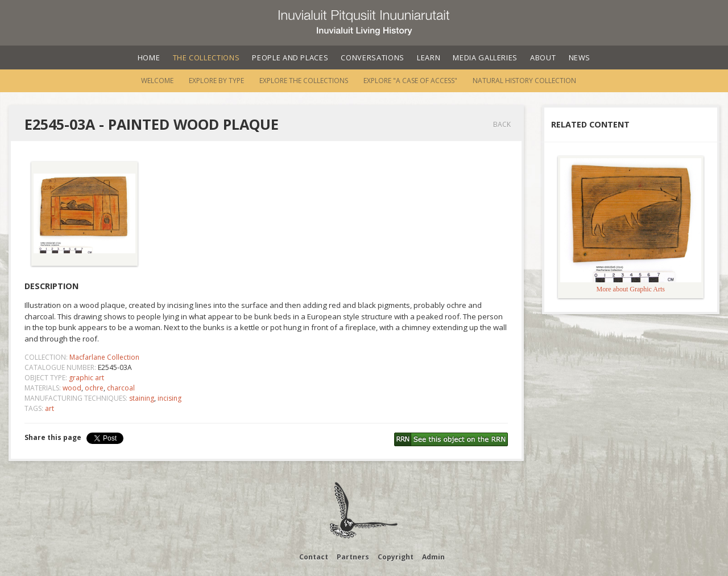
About (543, 57)
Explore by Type (216, 81)
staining (142, 398)
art (49, 408)
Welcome (157, 81)
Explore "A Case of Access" (410, 81)
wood (72, 388)
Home (149, 57)
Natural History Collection (524, 81)
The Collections (206, 57)
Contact (314, 557)
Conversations (372, 57)
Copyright (396, 557)
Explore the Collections (304, 81)
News (580, 57)
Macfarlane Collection (104, 357)
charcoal (121, 388)
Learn (429, 57)
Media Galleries (485, 57)
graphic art (86, 378)
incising (169, 398)
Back (502, 124)
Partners (353, 557)
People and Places (290, 57)
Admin (433, 557)
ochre (94, 388)
